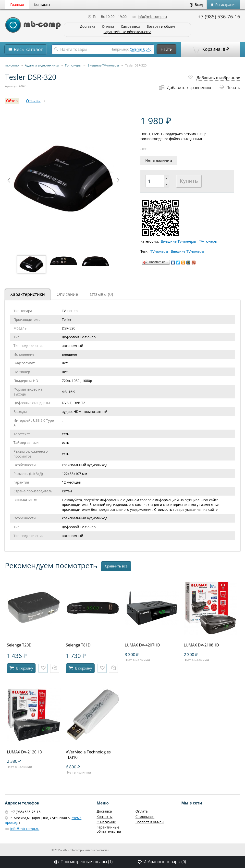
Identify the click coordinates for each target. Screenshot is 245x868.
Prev (9, 180)
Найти (166, 49)
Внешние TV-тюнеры (103, 65)
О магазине (106, 822)
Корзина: (210, 49)
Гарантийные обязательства (128, 32)
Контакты (42, 5)
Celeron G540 (141, 49)
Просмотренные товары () (83, 862)
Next (118, 180)
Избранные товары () (162, 862)
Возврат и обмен (161, 27)
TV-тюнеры (73, 65)
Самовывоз (130, 27)
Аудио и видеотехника (42, 65)
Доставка (87, 27)
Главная (17, 5)
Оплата (108, 27)
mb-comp (12, 65)
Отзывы (33, 101)
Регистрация (223, 5)
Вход (196, 5)
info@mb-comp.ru (150, 17)
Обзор (12, 101)
